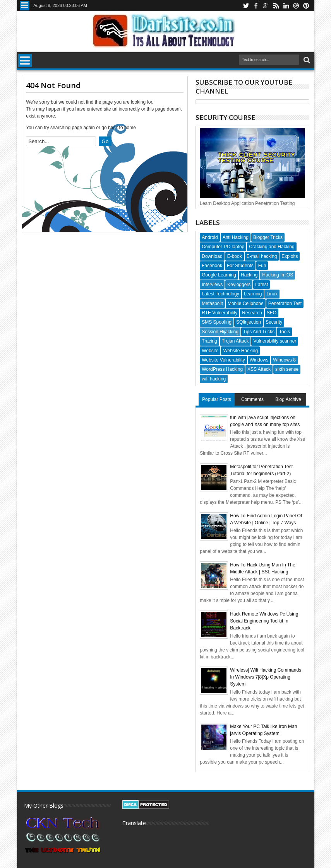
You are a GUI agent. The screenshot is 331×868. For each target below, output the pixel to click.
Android (210, 237)
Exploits (290, 256)
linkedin (286, 6)
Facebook (212, 266)
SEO (272, 313)
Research (252, 313)
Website (210, 351)
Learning (253, 294)
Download (212, 256)
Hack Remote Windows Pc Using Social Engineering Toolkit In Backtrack (264, 621)
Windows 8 (284, 360)
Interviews (212, 285)
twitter (246, 6)
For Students (240, 266)
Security (274, 322)
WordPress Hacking (222, 369)
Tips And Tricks (259, 332)
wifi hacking (214, 379)
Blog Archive (288, 399)
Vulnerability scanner (275, 341)
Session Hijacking (220, 332)
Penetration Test (285, 304)
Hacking (249, 275)
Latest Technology (220, 294)
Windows (259, 360)
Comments (252, 399)
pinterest (306, 6)
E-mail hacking (262, 256)
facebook (256, 6)
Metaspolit (212, 304)
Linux (272, 294)
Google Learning (219, 275)
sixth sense (287, 369)
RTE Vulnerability (220, 313)
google (266, 6)
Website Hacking (240, 351)
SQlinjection (249, 322)
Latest (262, 285)
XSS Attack (259, 369)
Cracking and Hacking (272, 247)
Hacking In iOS (278, 275)
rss (276, 6)
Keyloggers (239, 285)
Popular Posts (217, 399)
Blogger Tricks (268, 237)
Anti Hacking (236, 237)
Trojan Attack (235, 341)
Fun (262, 266)
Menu (25, 6)
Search (306, 60)
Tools (285, 332)
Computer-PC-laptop (223, 247)
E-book (235, 256)
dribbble (296, 6)
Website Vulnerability (223, 360)
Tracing (209, 341)
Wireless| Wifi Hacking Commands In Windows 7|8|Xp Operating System (266, 677)
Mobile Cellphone (246, 304)
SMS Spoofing (217, 322)
